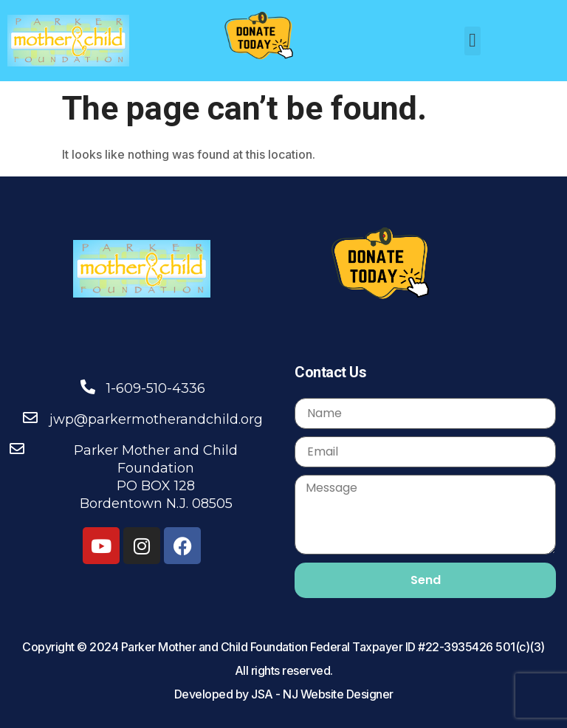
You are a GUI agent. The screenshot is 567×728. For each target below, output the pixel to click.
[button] (473, 41)
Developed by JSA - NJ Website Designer (284, 694)
